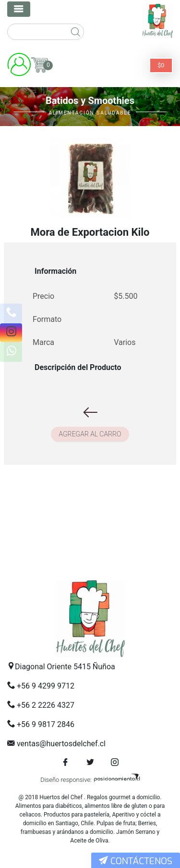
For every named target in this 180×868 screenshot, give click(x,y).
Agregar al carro (90, 434)
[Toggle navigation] (19, 9)
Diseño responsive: (66, 780)
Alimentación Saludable (90, 113)
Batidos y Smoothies (90, 101)
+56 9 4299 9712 (46, 686)
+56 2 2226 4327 (46, 705)
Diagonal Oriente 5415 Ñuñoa (65, 667)
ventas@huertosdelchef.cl (61, 744)
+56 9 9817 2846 (46, 724)
